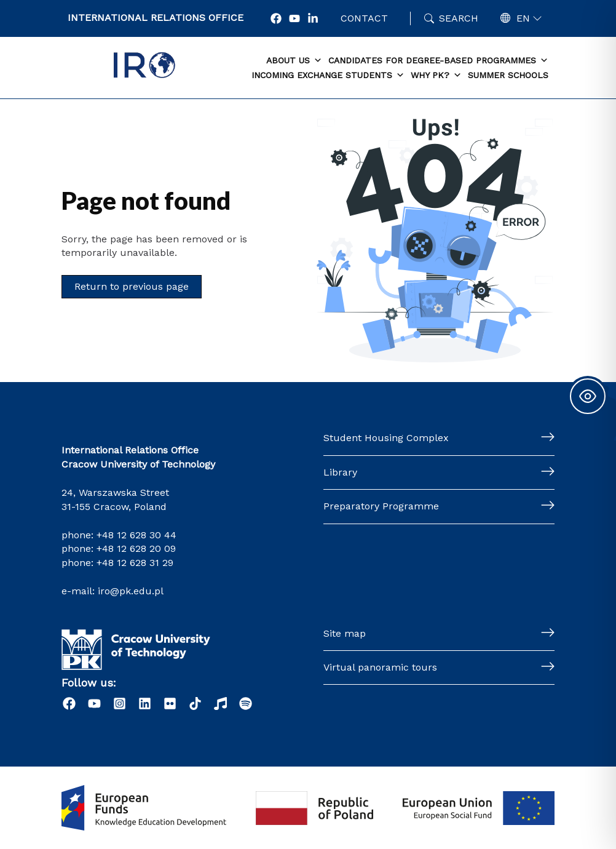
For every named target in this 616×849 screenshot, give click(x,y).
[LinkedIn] (145, 704)
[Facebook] (276, 18)
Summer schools (508, 75)
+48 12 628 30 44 (136, 535)
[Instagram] (120, 704)
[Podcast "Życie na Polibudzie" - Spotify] (246, 704)
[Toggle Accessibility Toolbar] (588, 396)
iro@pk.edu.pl (131, 591)
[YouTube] (294, 18)
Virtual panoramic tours (380, 667)
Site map (345, 633)
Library (340, 472)
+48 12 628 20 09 (136, 548)
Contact (364, 18)
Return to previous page (132, 286)
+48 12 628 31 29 (135, 563)
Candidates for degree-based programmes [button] (438, 61)
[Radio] (220, 704)
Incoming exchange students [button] (328, 76)
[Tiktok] (195, 704)
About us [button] (294, 61)
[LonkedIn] (313, 18)
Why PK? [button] (436, 76)
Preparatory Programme (381, 506)
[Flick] (170, 704)
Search (459, 18)
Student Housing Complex (386, 438)
